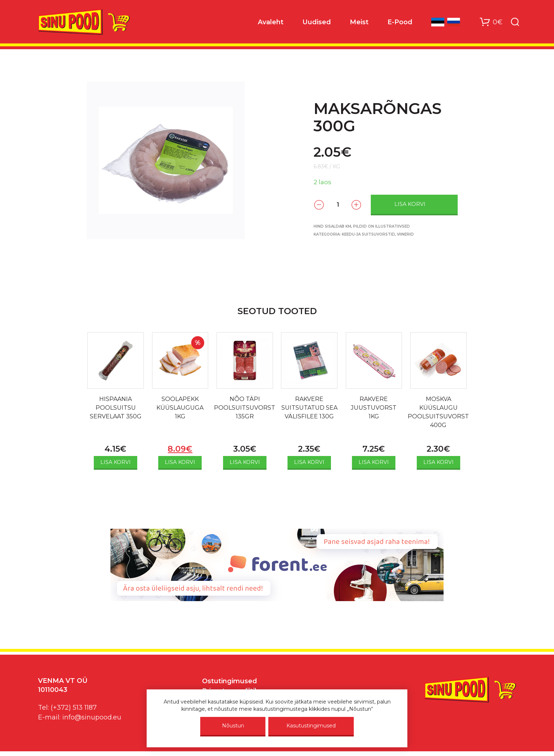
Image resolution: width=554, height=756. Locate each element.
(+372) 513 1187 (74, 708)
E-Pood (400, 22)
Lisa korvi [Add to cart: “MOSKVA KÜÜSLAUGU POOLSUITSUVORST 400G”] (438, 462)
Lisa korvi (410, 204)
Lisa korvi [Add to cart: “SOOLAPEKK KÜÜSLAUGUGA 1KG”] (180, 462)
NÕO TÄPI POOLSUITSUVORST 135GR (245, 408)
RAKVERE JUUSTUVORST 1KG (374, 408)
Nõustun (233, 726)
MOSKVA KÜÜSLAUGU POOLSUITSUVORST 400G (438, 412)
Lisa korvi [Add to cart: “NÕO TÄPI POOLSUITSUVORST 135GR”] (245, 462)
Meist (359, 22)
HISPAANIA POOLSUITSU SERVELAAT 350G (116, 408)
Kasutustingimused (311, 726)
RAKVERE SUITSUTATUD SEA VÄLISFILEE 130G (309, 408)
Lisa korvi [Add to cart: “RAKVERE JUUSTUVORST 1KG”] (374, 462)
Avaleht (271, 22)
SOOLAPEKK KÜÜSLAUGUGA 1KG (180, 408)
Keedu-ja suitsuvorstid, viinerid (378, 234)
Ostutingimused (230, 681)
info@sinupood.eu (92, 717)
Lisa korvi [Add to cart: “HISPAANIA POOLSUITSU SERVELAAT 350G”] (116, 462)
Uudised (317, 22)
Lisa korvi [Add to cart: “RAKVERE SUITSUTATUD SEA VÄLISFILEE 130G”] (309, 462)
